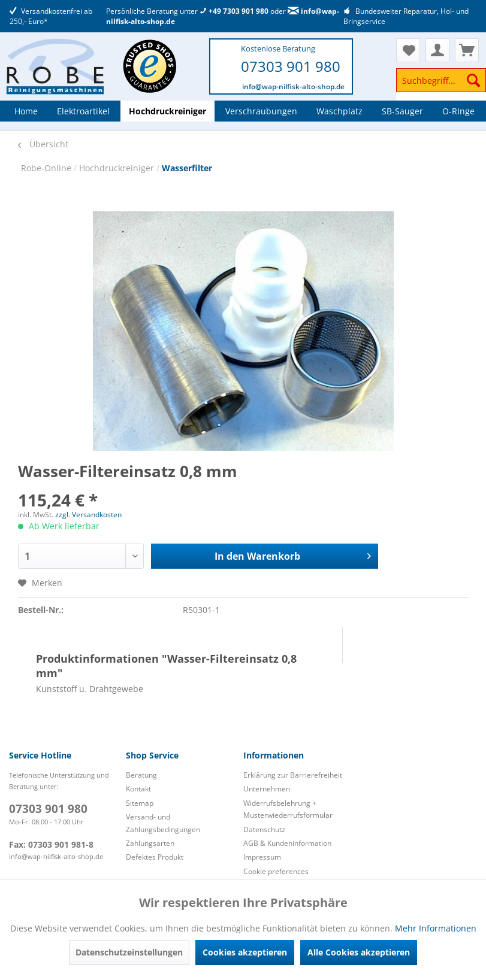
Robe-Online (47, 168)
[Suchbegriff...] (441, 80)
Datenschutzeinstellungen (129, 952)
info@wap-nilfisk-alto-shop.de (293, 87)
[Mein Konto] (437, 50)
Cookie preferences (276, 871)
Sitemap (140, 803)
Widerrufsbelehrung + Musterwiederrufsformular (288, 809)
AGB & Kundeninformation (287, 843)
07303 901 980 (291, 66)
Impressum (262, 857)
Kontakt (138, 789)
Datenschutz (264, 829)
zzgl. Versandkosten (88, 515)
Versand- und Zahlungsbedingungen (163, 823)
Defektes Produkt (155, 857)
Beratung (141, 775)
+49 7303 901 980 (234, 11)
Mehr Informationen (436, 928)
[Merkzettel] (408, 50)
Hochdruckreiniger (118, 168)
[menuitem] (441, 86)
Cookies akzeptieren (245, 952)
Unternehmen (267, 789)
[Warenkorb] (467, 50)
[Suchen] (473, 80)
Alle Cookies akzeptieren (359, 952)
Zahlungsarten (150, 843)
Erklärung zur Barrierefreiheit (293, 775)
